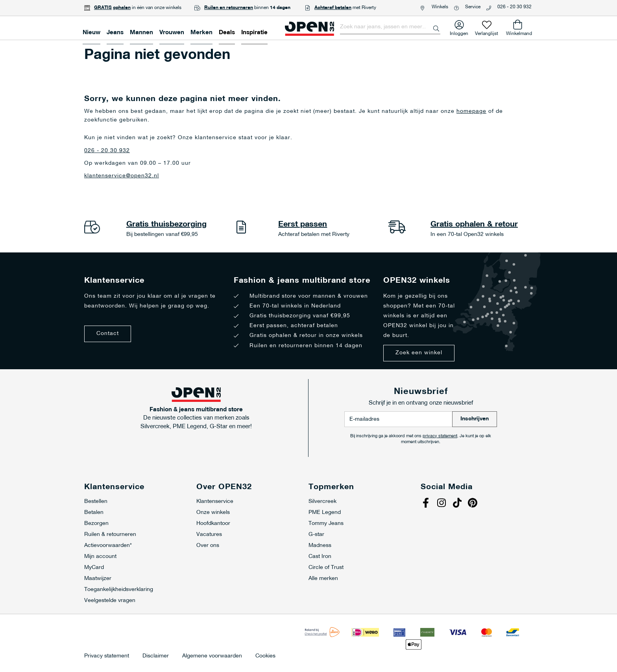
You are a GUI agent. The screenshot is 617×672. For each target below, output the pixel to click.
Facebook (427, 504)
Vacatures (209, 535)
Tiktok (458, 504)
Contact (108, 334)
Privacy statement (107, 656)
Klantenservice (215, 502)
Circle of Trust (326, 568)
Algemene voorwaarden (212, 656)
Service (473, 7)
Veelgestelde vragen (110, 601)
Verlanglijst (487, 32)
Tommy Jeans (326, 524)
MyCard (94, 568)
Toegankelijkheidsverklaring (119, 590)
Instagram (442, 504)
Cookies (265, 656)
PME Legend (325, 513)
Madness (320, 546)
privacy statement (440, 436)
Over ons (208, 546)
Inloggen (459, 32)
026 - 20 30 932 (514, 7)
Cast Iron (320, 557)
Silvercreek (322, 502)
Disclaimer (156, 656)
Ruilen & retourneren (110, 535)
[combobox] (390, 27)
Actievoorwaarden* (108, 546)
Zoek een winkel (419, 353)
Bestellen (96, 502)
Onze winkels (213, 513)
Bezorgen (96, 524)
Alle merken (323, 579)
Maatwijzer (98, 579)
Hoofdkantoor (213, 524)
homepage (471, 111)
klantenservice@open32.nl (122, 176)
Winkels (440, 7)
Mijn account (100, 557)
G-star (316, 535)
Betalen (94, 513)
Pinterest (474, 504)
